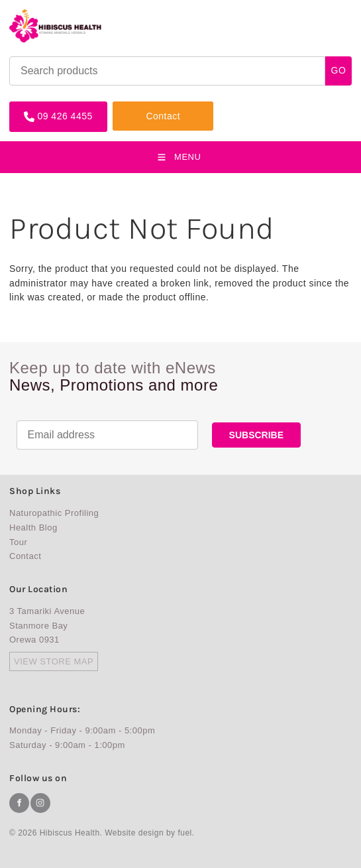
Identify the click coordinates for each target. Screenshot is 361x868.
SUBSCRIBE (256, 435)
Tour (18, 542)
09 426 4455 (37, 106)
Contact (130, 106)
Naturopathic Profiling (54, 513)
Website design (134, 833)
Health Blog (33, 527)
